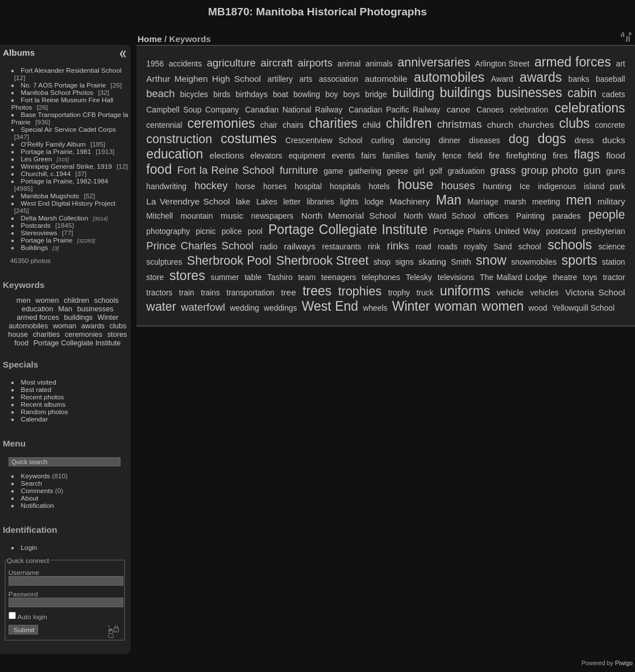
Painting (530, 216)
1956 (155, 64)
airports (315, 63)
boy (331, 94)
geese (397, 171)
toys (590, 277)
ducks (614, 140)
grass (503, 170)
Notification (38, 505)
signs (404, 262)
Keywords (36, 476)
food (21, 343)
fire (494, 156)
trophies (360, 291)
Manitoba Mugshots (50, 196)
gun (592, 170)
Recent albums (43, 404)
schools (107, 300)
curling (383, 140)
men (24, 300)
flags (587, 155)
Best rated (36, 389)
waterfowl (203, 307)
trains (210, 293)
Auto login (28, 617)
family (426, 156)
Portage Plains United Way (487, 231)
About (30, 498)
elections (227, 155)
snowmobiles (534, 262)
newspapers (272, 216)
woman (65, 326)
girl (419, 171)
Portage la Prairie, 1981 (56, 151)
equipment (307, 156)
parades (567, 216)
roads (448, 247)
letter (292, 202)
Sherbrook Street (323, 261)
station (614, 262)
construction (179, 139)
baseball (610, 79)
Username (24, 572)
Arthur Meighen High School (204, 79)
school (530, 247)
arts (306, 79)
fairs (368, 156)
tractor (614, 277)
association (339, 79)
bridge (376, 94)
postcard (561, 231)
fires (560, 156)
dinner (450, 140)
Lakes (267, 202)
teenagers (339, 277)
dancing (416, 140)
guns (615, 171)
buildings (78, 317)
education (38, 309)
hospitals (345, 186)
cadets (614, 94)
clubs (118, 326)
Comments (37, 491)
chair (269, 125)
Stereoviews (39, 233)
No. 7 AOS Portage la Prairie (64, 85)
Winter (108, 317)
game (333, 171)
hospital (308, 186)
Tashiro (280, 277)
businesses (96, 309)
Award (502, 79)
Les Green (37, 159)
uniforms (465, 291)
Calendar (35, 419)
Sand (503, 247)
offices (496, 216)
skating (432, 262)
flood (615, 155)
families (396, 156)
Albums (19, 53)
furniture (299, 170)
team (307, 277)
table (253, 277)
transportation (250, 293)
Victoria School (595, 292)
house (18, 334)
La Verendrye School (188, 201)
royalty (476, 247)
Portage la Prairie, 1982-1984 (65, 181)
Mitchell (159, 216)
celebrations (590, 108)
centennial (164, 125)
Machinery (410, 201)
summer (225, 277)
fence (452, 156)
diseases (485, 140)
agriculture (231, 63)
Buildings (35, 247)
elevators (266, 156)
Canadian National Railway (294, 110)
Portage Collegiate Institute (77, 343)
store (155, 277)
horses (275, 186)
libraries (320, 202)
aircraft (276, 63)
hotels (379, 186)
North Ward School (440, 216)
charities (47, 334)
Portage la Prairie (47, 240)
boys (352, 94)
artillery (280, 79)
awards (93, 326)
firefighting (526, 155)
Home (150, 39)
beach (160, 93)
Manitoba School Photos (57, 92)
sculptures (164, 262)
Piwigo (624, 663)
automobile (386, 79)
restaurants (341, 247)
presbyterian (604, 231)
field (475, 156)
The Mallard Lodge (513, 277)
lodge (374, 202)
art (621, 64)
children (76, 300)
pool (255, 231)
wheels (375, 308)
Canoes (490, 110)
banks (579, 79)
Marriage (483, 202)
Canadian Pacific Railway (394, 110)
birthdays (252, 94)
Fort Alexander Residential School (71, 70)
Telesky (419, 277)
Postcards (36, 225)
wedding (244, 308)
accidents (185, 64)
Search (32, 483)
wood (538, 308)
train (187, 293)
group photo (550, 170)
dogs (552, 139)
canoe (459, 109)
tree (288, 292)
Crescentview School (324, 140)
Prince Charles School (200, 246)
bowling (307, 94)
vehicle (511, 292)
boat (281, 94)
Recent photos (43, 397)
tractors (159, 293)
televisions (456, 277)
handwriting (166, 186)
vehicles (545, 293)
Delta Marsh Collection (55, 218)
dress (584, 140)
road (424, 247)
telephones (381, 277)
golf (436, 171)
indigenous (557, 186)
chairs (293, 125)
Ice (525, 186)
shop (382, 262)
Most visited (39, 382)
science (612, 247)
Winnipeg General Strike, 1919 (67, 166)
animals (379, 64)
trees (317, 291)
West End (330, 306)
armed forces (38, 317)
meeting (546, 202)
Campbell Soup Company (192, 110)
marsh (515, 202)
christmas (460, 124)
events (343, 156)
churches (536, 125)
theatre (565, 277)
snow (491, 260)
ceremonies (84, 334)
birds (222, 94)
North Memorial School (349, 216)
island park (605, 186)
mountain (197, 216)
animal (349, 64)
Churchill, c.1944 (46, 174)
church (500, 125)
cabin (582, 93)
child (372, 125)
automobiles (28, 326)
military (611, 201)
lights (349, 202)
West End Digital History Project (69, 203)
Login (29, 547)
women (47, 300)
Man (65, 309)
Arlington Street (503, 64)
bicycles (194, 94)
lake (243, 202)
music (232, 216)
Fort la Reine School (226, 170)
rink (374, 247)
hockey (211, 185)
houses (458, 185)
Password (23, 594)
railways (299, 246)
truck (425, 293)
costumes (249, 139)
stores (117, 334)
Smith (461, 262)
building (413, 93)
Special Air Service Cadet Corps (69, 129)
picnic (206, 231)
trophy (399, 293)
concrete (610, 125)
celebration (529, 110)
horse (245, 186)
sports (580, 260)
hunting (497, 186)
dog (519, 139)
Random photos (45, 412)
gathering (365, 171)
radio (269, 247)
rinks (398, 246)
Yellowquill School (583, 308)
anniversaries (434, 62)
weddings (280, 308)
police (232, 231)
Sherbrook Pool (229, 261)
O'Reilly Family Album (53, 144)
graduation (466, 171)
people (607, 215)
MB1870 (229, 12)
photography (168, 231)
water (161, 307)
